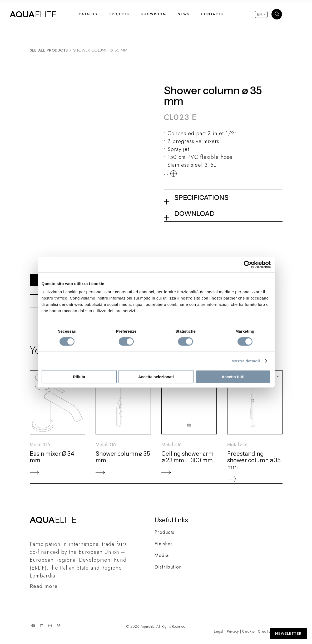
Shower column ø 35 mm (123, 457)
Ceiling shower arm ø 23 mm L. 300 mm (187, 457)
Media (162, 555)
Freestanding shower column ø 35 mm (254, 460)
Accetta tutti (233, 377)
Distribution (168, 567)
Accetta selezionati (156, 377)
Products (164, 532)
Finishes (164, 544)
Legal (219, 631)
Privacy (233, 631)
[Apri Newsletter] (288, 633)
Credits (264, 631)
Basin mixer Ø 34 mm (52, 457)
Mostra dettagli (246, 361)
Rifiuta (79, 377)
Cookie (248, 631)
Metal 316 (40, 445)
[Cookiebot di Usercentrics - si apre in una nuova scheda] (248, 264)
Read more (44, 586)
